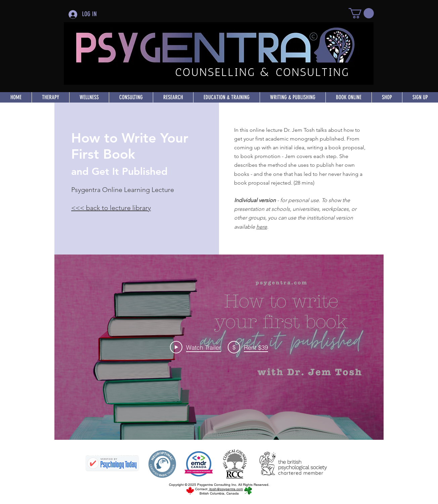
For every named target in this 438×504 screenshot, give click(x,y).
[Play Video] (195, 347)
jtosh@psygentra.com (226, 489)
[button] (361, 13)
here (262, 227)
